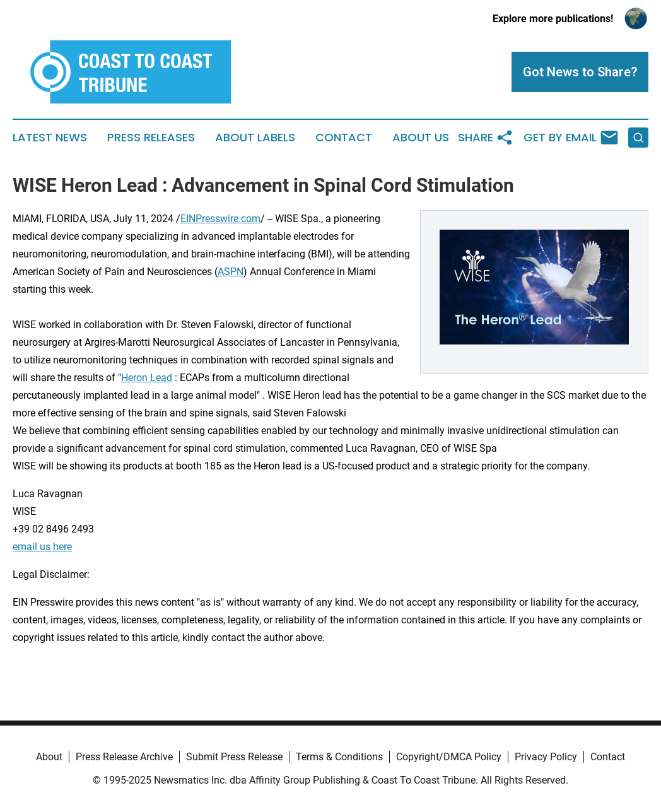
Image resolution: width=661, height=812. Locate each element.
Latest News (50, 138)
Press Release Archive (124, 757)
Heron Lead (147, 378)
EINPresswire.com (220, 219)
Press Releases (151, 138)
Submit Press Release (234, 757)
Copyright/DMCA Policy (449, 757)
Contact (344, 138)
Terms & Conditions (339, 757)
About (49, 757)
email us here (42, 547)
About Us (421, 138)
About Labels (255, 138)
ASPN (231, 272)
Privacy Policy (546, 757)
